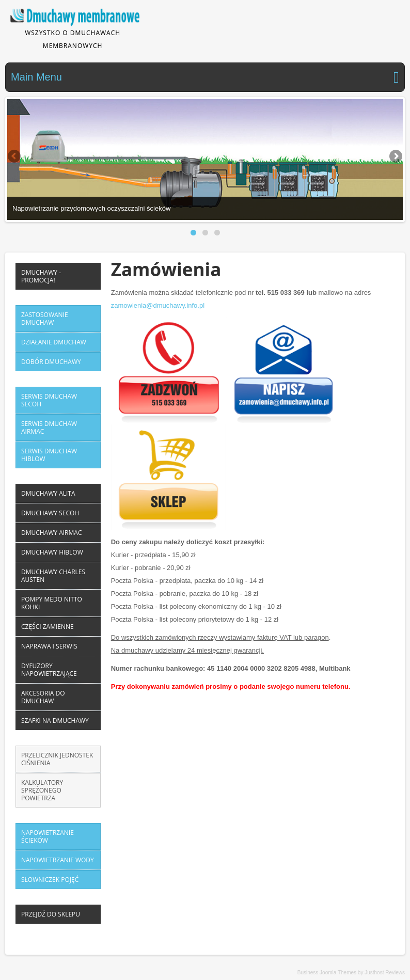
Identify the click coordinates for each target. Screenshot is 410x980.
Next (395, 157)
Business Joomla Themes (327, 973)
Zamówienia (166, 269)
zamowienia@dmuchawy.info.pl (158, 305)
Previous (15, 157)
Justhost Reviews (385, 973)
